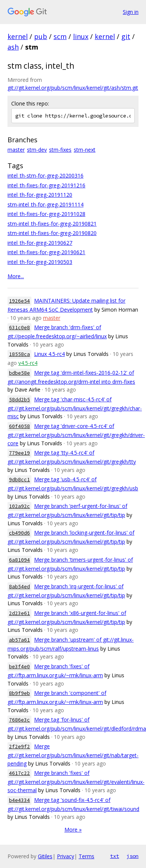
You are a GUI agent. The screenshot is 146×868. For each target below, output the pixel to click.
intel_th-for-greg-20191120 (40, 195)
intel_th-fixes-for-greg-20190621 (46, 252)
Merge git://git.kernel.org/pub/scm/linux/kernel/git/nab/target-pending (73, 755)
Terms (86, 856)
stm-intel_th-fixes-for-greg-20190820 (52, 233)
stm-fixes (60, 150)
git (126, 36)
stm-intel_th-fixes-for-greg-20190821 (52, 224)
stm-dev (37, 150)
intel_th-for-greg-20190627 (40, 243)
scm (60, 36)
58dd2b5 (19, 400)
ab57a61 (19, 640)
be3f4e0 (19, 667)
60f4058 (19, 426)
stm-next (85, 150)
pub (41, 36)
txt (115, 856)
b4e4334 (19, 800)
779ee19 (19, 453)
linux (81, 36)
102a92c (19, 506)
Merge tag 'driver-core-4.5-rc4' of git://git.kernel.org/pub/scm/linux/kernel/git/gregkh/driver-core (76, 435)
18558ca (19, 354)
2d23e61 (19, 613)
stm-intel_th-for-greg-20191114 (45, 204)
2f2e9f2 (19, 747)
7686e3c (19, 720)
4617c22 (19, 773)
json (133, 856)
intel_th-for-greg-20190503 (40, 262)
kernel (18, 36)
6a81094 (19, 560)
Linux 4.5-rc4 (49, 354)
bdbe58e (19, 373)
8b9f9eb (19, 693)
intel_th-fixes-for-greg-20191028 (46, 214)
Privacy (66, 856)
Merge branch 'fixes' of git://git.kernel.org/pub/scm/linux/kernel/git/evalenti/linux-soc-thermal (76, 781)
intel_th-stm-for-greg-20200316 (45, 176)
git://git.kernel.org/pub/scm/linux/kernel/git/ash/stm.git (73, 88)
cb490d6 (19, 533)
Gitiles (45, 856)
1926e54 (19, 301)
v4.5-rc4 (28, 363)
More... (16, 276)
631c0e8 (19, 328)
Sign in (131, 12)
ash (13, 47)
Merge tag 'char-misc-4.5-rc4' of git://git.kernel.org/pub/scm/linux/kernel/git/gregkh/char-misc (75, 408)
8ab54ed (19, 587)
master (16, 150)
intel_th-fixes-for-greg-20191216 (46, 185)
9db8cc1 (19, 480)
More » (73, 830)
